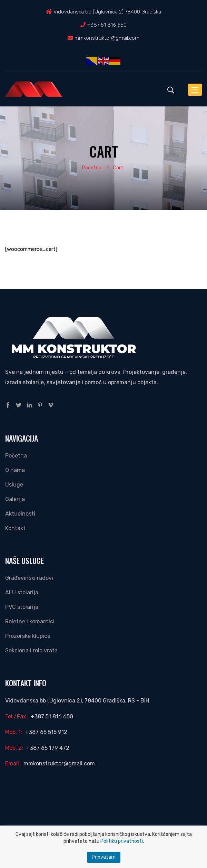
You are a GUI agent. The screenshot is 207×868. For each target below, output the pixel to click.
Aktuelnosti (20, 514)
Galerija (15, 499)
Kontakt (15, 528)
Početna (16, 456)
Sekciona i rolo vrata (31, 650)
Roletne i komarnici (30, 621)
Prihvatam (104, 857)
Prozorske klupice (28, 636)
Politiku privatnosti (122, 841)
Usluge (14, 485)
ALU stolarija (22, 592)
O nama (15, 470)
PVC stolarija (22, 607)
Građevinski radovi (29, 578)
